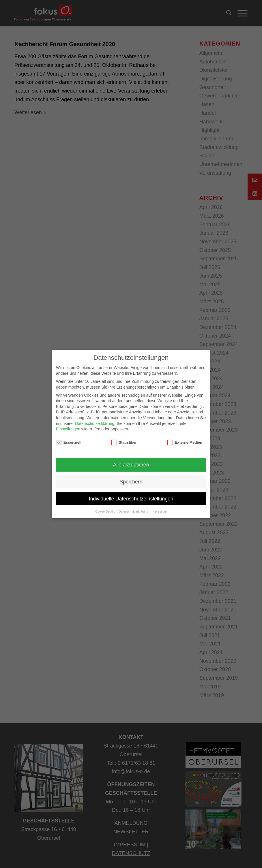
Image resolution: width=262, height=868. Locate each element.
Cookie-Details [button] (105, 511)
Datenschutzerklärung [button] (134, 511)
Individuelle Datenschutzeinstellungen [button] (131, 499)
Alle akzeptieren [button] (131, 465)
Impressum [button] (159, 511)
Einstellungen (68, 429)
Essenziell (69, 442)
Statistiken (125, 442)
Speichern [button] (131, 482)
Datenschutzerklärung (95, 423)
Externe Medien (185, 442)
